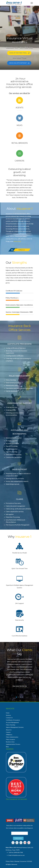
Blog (7, 747)
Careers (8, 732)
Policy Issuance (10, 739)
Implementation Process (13, 744)
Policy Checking (11, 725)
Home (8, 713)
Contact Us (9, 718)
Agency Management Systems (15, 727)
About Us (9, 730)
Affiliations (9, 735)
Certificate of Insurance (13, 720)
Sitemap (17, 861)
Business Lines (10, 742)
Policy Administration (12, 737)
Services (8, 715)
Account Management (12, 722)
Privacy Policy (10, 861)
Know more (17, 241)
